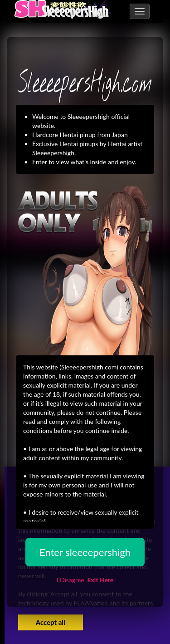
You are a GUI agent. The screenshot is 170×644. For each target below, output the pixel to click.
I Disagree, (85, 580)
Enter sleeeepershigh (85, 552)
